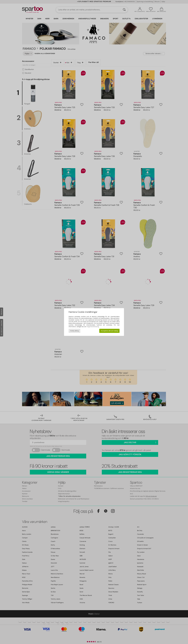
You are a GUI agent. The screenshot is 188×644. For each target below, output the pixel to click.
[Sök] (124, 10)
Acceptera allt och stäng (109, 331)
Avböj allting (74, 331)
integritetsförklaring (93, 327)
